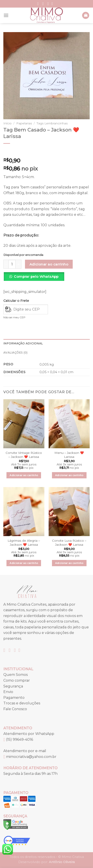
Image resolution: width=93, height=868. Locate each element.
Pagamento (14, 698)
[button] (35, 278)
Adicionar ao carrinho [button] (24, 475)
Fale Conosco (15, 709)
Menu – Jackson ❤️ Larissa (69, 455)
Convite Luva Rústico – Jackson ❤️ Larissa (69, 543)
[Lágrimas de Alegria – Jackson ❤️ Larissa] (24, 512)
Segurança (13, 686)
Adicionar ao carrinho (49, 264)
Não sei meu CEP (14, 317)
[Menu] (6, 15)
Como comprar (17, 680)
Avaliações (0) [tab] (15, 353)
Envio (8, 692)
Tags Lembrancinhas (52, 123)
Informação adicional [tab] (23, 343)
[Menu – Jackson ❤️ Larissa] (69, 424)
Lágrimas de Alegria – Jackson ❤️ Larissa (24, 543)
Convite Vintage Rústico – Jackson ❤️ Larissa (24, 455)
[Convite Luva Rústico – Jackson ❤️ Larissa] (69, 512)
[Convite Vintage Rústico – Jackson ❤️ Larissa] (24, 424)
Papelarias (24, 123)
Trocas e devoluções (22, 703)
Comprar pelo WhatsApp (36, 277)
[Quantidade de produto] (12, 264)
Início (7, 123)
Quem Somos (15, 675)
